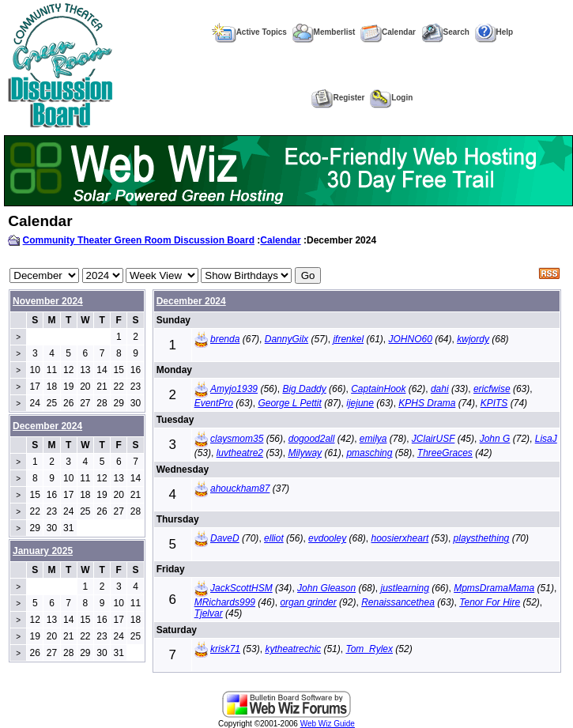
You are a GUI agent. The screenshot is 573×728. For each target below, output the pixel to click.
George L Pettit (290, 403)
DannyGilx (286, 339)
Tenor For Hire (490, 602)
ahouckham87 (240, 488)
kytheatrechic (293, 649)
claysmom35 (237, 439)
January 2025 (43, 551)
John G (495, 439)
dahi (440, 389)
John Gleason (326, 588)
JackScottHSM (241, 588)
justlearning (404, 588)
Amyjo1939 (234, 389)
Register (338, 98)
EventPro (214, 403)
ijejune (360, 403)
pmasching (369, 453)
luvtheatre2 (240, 453)
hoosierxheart (400, 538)
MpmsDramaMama (494, 588)
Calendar (388, 32)
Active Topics (249, 32)
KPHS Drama (427, 403)
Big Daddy (304, 389)
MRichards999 (225, 602)
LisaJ (546, 439)
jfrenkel (348, 339)
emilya (373, 439)
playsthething (482, 538)
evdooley (327, 538)
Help (494, 32)
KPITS (494, 403)
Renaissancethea (398, 602)
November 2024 (48, 301)
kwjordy (473, 339)
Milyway (305, 453)
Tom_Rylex (369, 649)
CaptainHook (378, 389)
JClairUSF (433, 439)
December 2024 (191, 301)
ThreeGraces (445, 453)
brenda (225, 339)
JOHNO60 (411, 339)
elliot (274, 538)
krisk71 (225, 649)
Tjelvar (209, 613)
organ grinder (308, 602)
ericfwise (492, 389)
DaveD (225, 538)
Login (391, 98)
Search (445, 32)
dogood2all (312, 439)
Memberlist (324, 32)
